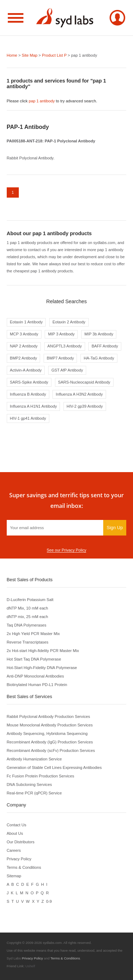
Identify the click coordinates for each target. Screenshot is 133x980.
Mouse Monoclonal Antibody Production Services (50, 725)
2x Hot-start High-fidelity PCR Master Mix (43, 651)
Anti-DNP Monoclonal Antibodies (35, 676)
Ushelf (30, 966)
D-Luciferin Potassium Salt (30, 600)
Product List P (54, 55)
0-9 (49, 901)
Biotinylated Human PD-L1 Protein (37, 685)
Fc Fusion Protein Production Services (40, 776)
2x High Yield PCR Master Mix (33, 634)
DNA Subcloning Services (29, 784)
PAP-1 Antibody (28, 127)
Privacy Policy (19, 859)
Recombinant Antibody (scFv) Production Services (51, 750)
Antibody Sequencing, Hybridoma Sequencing (47, 733)
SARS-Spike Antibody (29, 382)
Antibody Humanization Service (34, 759)
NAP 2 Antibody (24, 346)
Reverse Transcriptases (28, 642)
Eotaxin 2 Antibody (69, 322)
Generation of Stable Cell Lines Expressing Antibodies (54, 767)
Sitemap (14, 876)
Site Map (29, 55)
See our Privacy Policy (67, 550)
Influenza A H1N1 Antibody (33, 406)
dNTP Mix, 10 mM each (27, 608)
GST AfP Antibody (67, 370)
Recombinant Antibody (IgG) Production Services (50, 742)
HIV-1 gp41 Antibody (28, 418)
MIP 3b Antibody (99, 334)
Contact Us (16, 825)
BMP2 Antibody (24, 358)
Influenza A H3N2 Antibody (79, 394)
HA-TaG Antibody (99, 358)
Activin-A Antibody (26, 370)
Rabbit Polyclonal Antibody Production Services (48, 716)
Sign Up (115, 528)
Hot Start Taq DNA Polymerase (34, 659)
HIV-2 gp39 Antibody (85, 406)
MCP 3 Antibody (24, 334)
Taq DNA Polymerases (27, 625)
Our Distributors (21, 842)
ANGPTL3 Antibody (65, 346)
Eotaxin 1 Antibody (26, 322)
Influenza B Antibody (28, 394)
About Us (15, 833)
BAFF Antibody (105, 346)
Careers (14, 850)
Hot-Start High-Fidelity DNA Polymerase (42, 668)
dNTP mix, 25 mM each (27, 617)
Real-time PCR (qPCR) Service (34, 793)
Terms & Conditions (24, 867)
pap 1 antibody (42, 101)
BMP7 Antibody (60, 358)
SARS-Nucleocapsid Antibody (84, 382)
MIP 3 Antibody (61, 334)
